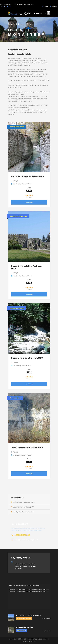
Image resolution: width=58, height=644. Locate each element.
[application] (29, 597)
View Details (29, 202)
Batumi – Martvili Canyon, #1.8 (27, 358)
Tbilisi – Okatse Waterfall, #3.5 (27, 448)
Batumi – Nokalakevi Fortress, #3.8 (27, 267)
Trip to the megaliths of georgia (28, 615)
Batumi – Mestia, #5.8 (25, 627)
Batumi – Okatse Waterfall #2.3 (27, 176)
